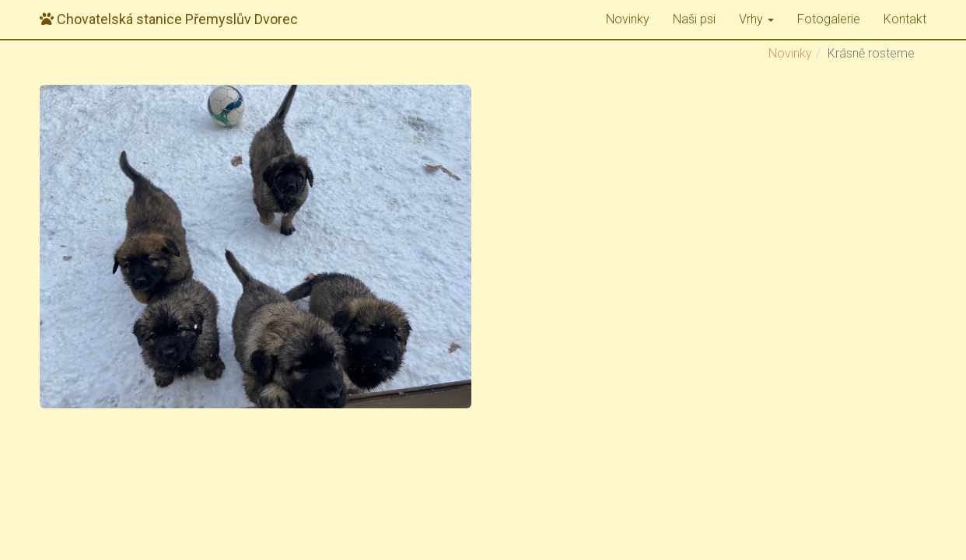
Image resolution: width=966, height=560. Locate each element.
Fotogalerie (829, 19)
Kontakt (905, 19)
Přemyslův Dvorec (169, 19)
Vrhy (756, 19)
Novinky (628, 19)
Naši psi (694, 19)
